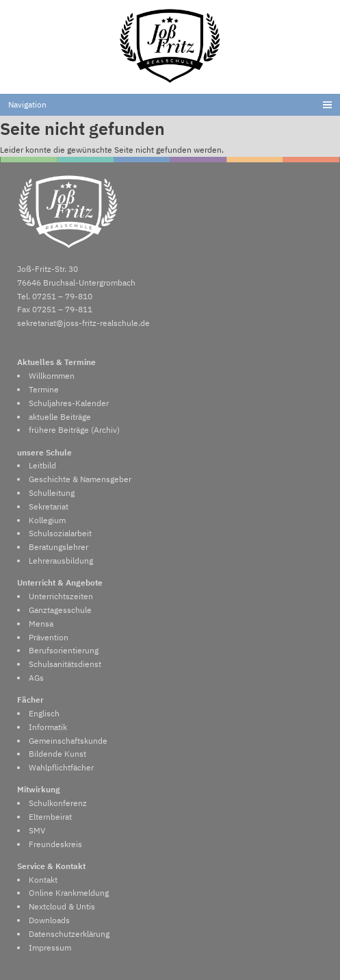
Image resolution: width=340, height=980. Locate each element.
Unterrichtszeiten (61, 596)
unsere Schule (44, 452)
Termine (44, 389)
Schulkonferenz (58, 803)
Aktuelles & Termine (56, 362)
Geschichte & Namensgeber (80, 479)
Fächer (30, 699)
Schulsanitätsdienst (65, 664)
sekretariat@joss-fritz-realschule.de (83, 323)
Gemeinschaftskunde (68, 740)
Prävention (49, 637)
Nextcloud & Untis (62, 906)
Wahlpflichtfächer (61, 767)
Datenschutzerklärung (69, 933)
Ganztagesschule (60, 610)
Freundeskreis (55, 844)
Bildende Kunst (57, 753)
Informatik (48, 727)
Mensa (41, 623)
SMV (37, 830)
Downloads (49, 920)
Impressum (50, 947)
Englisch (44, 713)
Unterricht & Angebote (60, 582)
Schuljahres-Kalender (69, 403)
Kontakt (43, 879)
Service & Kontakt (51, 866)
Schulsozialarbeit (60, 533)
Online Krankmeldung (69, 892)
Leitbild (42, 465)
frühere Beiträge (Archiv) (74, 429)
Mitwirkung (39, 789)
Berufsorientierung (64, 650)
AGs (36, 677)
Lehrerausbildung (61, 560)
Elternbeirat (50, 816)
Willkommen (52, 375)
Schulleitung (52, 492)
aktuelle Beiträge (60, 416)
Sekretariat (49, 506)
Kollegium (47, 520)
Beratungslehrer (58, 546)
